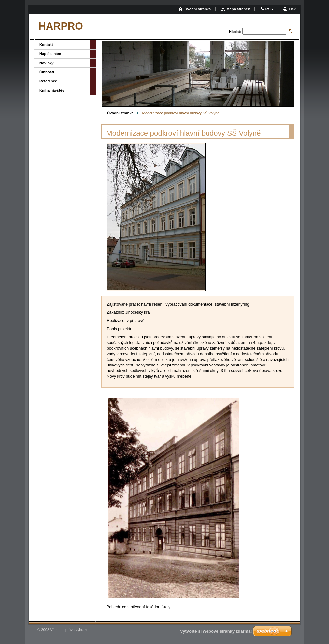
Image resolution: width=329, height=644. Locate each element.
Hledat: (235, 32)
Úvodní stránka (120, 113)
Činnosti (47, 72)
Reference (48, 81)
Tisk (292, 9)
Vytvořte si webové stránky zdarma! (216, 631)
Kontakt (46, 45)
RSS (269, 9)
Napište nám (50, 54)
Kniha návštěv (52, 90)
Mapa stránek (238, 9)
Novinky (47, 63)
